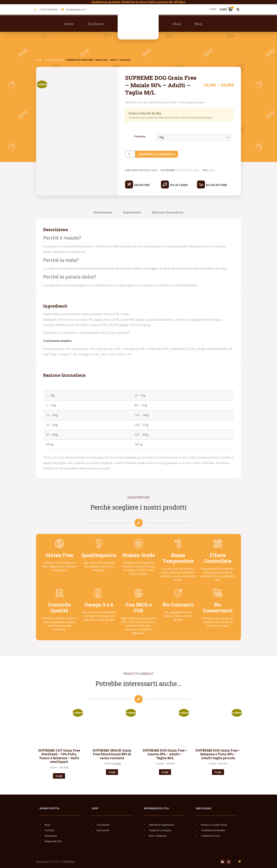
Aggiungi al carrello (157, 154)
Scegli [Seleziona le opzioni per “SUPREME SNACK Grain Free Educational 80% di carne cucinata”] (112, 772)
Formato (140, 136)
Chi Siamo (96, 24)
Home (69, 24)
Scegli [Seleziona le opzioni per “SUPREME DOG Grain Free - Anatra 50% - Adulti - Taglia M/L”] (165, 772)
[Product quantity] (130, 154)
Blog (198, 24)
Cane (211, 170)
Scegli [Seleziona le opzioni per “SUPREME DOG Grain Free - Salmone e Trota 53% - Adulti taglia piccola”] (218, 772)
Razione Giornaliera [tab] (168, 212)
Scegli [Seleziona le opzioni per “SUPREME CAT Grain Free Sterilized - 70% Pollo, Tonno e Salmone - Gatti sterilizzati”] (59, 776)
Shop (177, 24)
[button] (238, 9)
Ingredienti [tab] (132, 212)
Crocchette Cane (54, 60)
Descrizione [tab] (103, 212)
